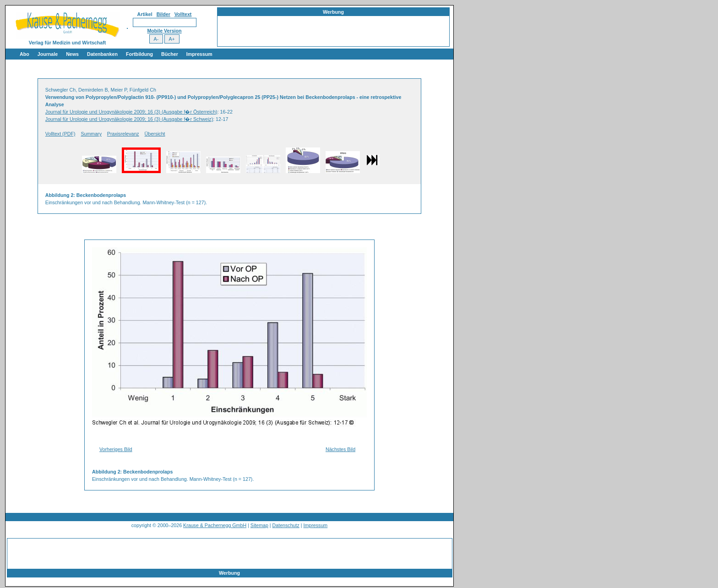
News (72, 54)
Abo (24, 54)
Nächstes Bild (340, 449)
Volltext (183, 14)
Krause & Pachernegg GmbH (215, 525)
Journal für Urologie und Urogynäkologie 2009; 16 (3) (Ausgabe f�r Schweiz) (129, 119)
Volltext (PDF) (60, 134)
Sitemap (259, 525)
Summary (91, 134)
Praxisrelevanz (123, 134)
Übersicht (155, 134)
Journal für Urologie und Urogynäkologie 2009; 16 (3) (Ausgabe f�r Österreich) (131, 112)
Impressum (199, 54)
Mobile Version (164, 31)
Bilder (163, 14)
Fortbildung (139, 54)
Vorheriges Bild (116, 449)
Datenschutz (286, 525)
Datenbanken (102, 54)
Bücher (170, 54)
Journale (48, 54)
